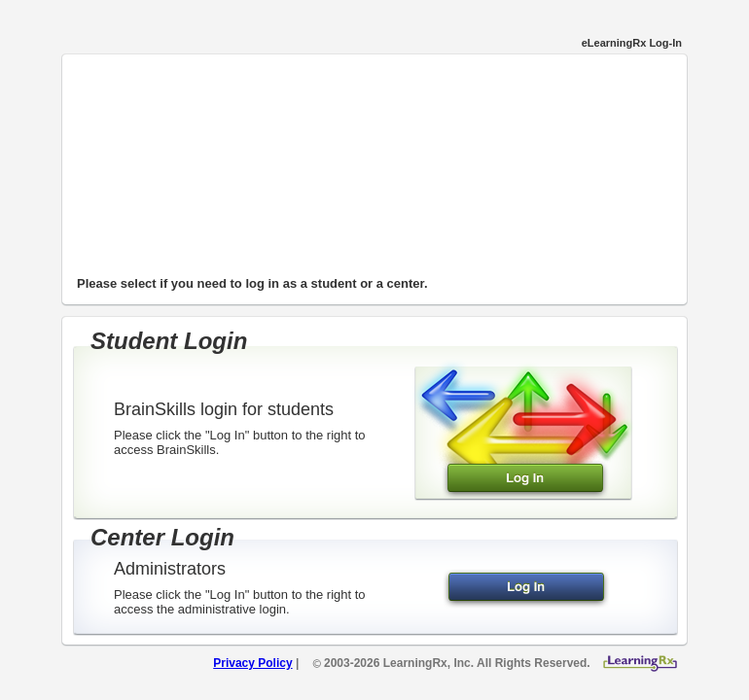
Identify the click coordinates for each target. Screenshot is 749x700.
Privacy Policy (252, 663)
